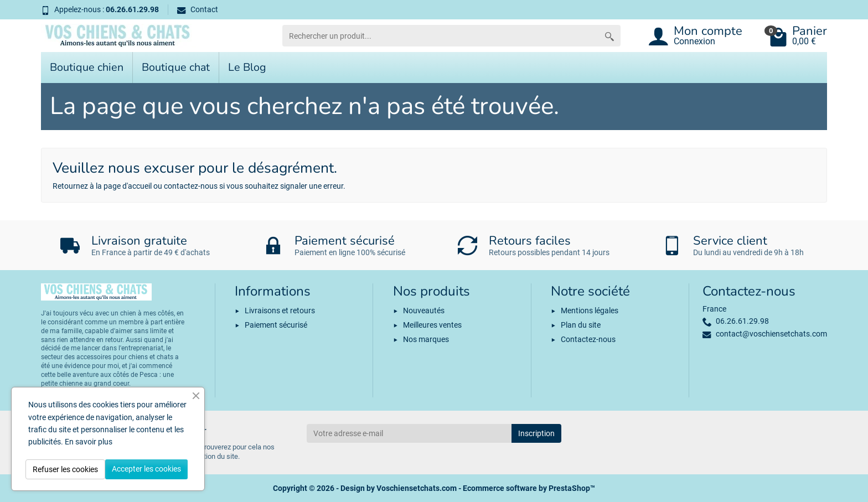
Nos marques (426, 339)
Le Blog (247, 67)
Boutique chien (87, 67)
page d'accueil (128, 186)
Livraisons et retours (280, 310)
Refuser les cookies (65, 469)
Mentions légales (590, 310)
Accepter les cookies (146, 469)
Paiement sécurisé (276, 325)
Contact (198, 9)
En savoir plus (89, 442)
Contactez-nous (588, 339)
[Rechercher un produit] (440, 36)
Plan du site (581, 325)
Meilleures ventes (432, 325)
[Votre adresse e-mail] (409, 433)
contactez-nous (191, 186)
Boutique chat (176, 67)
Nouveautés (424, 310)
